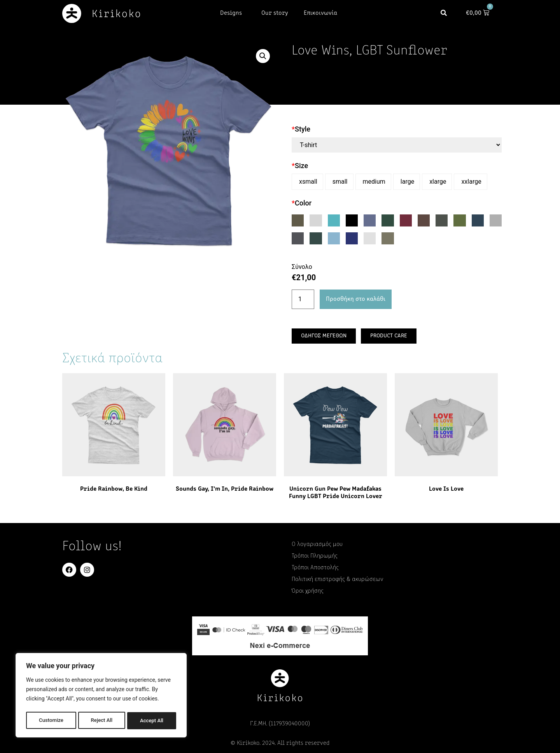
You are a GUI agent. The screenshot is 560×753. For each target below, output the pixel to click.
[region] (101, 697)
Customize (51, 721)
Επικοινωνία (320, 13)
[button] (447, 13)
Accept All (152, 721)
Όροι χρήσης (308, 591)
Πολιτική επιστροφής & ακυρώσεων (338, 579)
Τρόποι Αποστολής (315, 568)
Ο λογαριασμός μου (317, 544)
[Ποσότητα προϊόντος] (303, 299)
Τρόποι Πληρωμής (315, 556)
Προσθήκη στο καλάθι (356, 299)
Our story (275, 13)
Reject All (102, 721)
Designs (233, 13)
